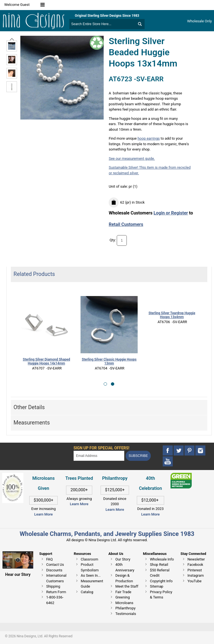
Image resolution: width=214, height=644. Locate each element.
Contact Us (55, 565)
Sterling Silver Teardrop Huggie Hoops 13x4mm (172, 315)
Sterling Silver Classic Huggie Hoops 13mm (109, 362)
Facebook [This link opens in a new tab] (195, 565)
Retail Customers (126, 224)
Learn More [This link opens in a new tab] (79, 504)
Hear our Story (18, 574)
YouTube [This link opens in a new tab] (195, 581)
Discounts (54, 570)
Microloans (124, 603)
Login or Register (171, 213)
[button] (105, 384)
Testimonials (126, 614)
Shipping (53, 586)
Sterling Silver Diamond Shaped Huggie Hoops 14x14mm (47, 362)
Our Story (123, 559)
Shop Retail (159, 565)
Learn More (43, 514)
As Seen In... (91, 575)
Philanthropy (125, 608)
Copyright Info (161, 581)
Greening (123, 597)
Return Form (56, 592)
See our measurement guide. (132, 158)
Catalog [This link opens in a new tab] (87, 592)
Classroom (90, 559)
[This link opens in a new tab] (181, 475)
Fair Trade (123, 592)
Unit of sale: (119, 186)
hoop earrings (149, 138)
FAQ (49, 559)
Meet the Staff (127, 586)
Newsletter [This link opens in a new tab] (196, 559)
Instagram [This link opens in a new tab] (196, 575)
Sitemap (157, 586)
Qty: (113, 240)
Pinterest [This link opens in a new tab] (195, 570)
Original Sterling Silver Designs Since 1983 (107, 16)
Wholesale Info (162, 559)
